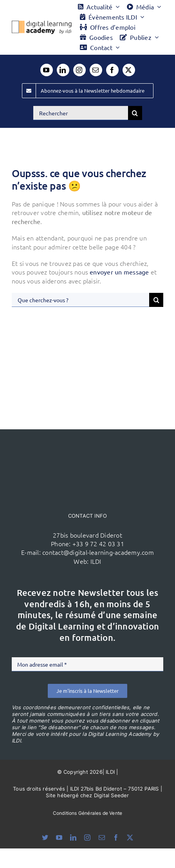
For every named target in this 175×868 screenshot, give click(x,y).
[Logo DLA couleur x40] (42, 24)
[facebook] (112, 70)
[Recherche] (135, 113)
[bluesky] (45, 838)
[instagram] (79, 70)
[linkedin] (63, 70)
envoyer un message (119, 272)
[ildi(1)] (88, 444)
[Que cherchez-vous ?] (80, 300)
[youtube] (47, 70)
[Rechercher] (81, 113)
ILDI (96, 561)
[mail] (96, 70)
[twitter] (129, 70)
